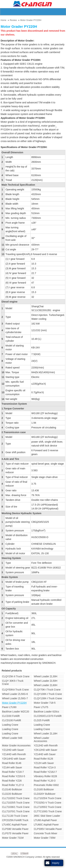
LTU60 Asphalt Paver (45, 820)
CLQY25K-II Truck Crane (16, 676)
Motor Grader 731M (13, 838)
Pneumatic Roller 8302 (46, 785)
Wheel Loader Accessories (41, 740)
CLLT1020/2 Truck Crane (16, 798)
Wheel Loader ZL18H (45, 734)
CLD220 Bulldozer (12, 794)
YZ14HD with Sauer (45, 754)
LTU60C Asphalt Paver (46, 825)
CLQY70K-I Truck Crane (47, 690)
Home (4, 20)
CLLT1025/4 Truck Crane (48, 798)
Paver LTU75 (41, 707)
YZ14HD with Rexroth (14, 754)
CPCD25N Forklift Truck (15, 820)
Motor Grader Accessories (16, 745)
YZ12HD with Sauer (13, 750)
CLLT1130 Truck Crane (15, 816)
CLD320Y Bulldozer (45, 794)
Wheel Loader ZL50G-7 (15, 698)
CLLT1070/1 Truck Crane (16, 811)
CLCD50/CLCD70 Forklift (48, 716)
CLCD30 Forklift (11, 716)
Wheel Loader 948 (12, 738)
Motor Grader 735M (45, 838)
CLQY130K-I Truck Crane (48, 698)
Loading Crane (10, 725)
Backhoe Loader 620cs (46, 712)
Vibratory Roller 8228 (45, 776)
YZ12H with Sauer (44, 763)
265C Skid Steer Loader (47, 816)
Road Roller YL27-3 (13, 785)
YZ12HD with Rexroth (46, 745)
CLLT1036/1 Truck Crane (16, 807)
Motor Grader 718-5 (45, 703)
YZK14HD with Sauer (14, 759)
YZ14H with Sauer (12, 767)
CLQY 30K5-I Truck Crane (13, 682)
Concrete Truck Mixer (45, 833)
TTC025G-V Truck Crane (48, 803)
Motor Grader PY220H (31, 20)
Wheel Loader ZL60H (45, 685)
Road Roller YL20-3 (45, 781)
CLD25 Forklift (42, 720)
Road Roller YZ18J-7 (45, 772)
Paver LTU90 (9, 707)
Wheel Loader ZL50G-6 (15, 694)
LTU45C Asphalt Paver (15, 825)
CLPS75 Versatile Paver (15, 833)
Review (13, 20)
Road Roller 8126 (43, 759)
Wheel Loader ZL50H (45, 681)
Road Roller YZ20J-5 (14, 776)
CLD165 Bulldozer (44, 789)
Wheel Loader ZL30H (45, 676)
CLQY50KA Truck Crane (15, 690)
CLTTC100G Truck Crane (48, 811)
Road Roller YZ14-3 (45, 767)
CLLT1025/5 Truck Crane (16, 803)
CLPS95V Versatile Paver (48, 829)
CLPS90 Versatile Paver (15, 829)
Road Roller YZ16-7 (13, 772)
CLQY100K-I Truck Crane (48, 694)
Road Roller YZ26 (12, 781)
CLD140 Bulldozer (12, 789)
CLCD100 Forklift (12, 720)
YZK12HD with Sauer (45, 750)
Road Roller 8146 (12, 763)
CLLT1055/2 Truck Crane (48, 807)
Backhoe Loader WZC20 (16, 712)
